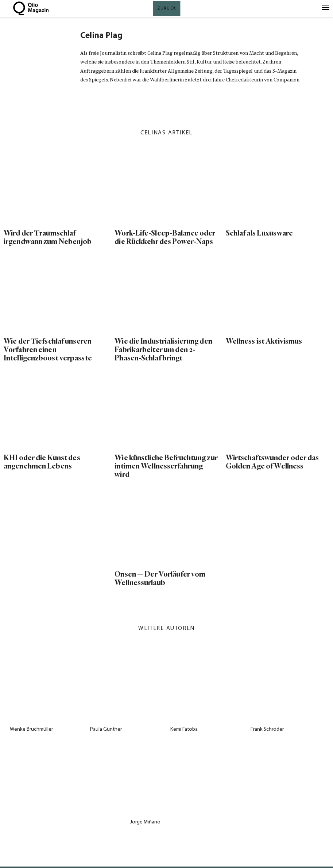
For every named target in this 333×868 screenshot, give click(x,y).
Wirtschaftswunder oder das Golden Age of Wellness (272, 462)
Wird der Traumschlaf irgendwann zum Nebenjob (48, 237)
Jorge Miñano (145, 822)
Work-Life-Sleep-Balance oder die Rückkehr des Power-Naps (165, 237)
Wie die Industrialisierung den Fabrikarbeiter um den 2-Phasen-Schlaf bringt (163, 350)
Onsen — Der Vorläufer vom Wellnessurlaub (160, 578)
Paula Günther (106, 729)
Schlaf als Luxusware (259, 233)
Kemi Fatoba (184, 729)
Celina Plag (101, 36)
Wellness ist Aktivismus (264, 341)
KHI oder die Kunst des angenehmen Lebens (42, 462)
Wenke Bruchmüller (31, 729)
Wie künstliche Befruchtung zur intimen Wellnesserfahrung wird (166, 466)
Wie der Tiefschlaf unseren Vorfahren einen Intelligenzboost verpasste (48, 350)
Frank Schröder (267, 729)
